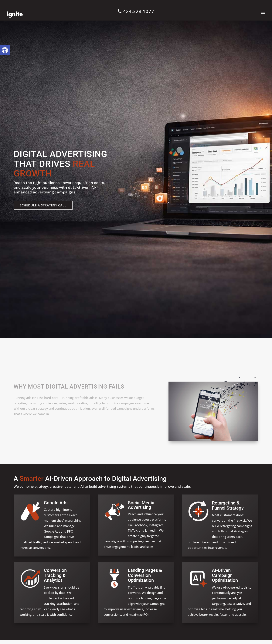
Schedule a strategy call (43, 205)
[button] (5, 50)
